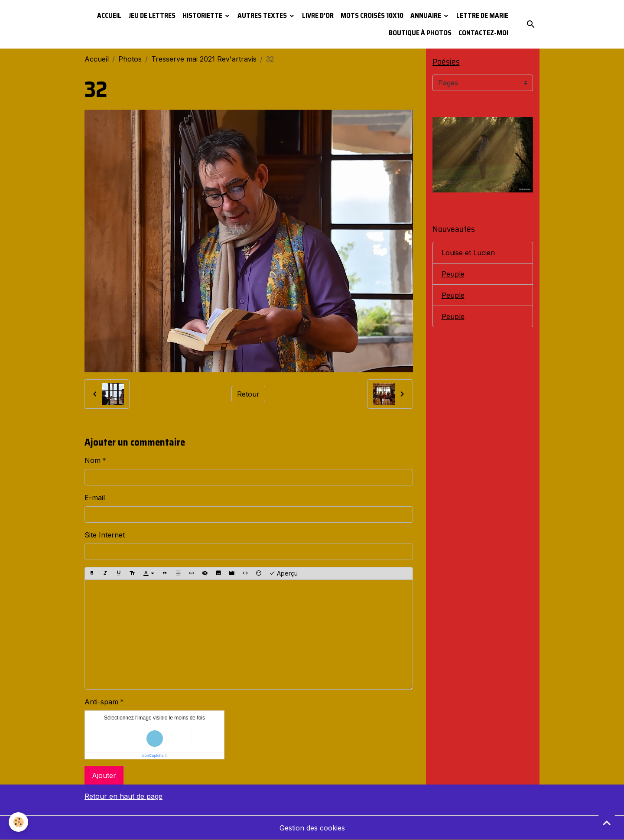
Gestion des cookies (312, 828)
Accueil (109, 15)
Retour (248, 394)
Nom (93, 460)
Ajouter (104, 775)
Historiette (203, 15)
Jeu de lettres (152, 15)
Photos (130, 59)
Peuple (453, 274)
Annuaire (426, 15)
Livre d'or (318, 15)
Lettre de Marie (482, 15)
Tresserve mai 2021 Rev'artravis (204, 59)
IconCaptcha (153, 755)
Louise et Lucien (468, 253)
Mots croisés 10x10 (372, 15)
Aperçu (283, 573)
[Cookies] (18, 822)
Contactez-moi (483, 33)
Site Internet (105, 535)
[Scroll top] (607, 823)
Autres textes (263, 15)
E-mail (95, 498)
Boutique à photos (420, 33)
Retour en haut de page (123, 796)
